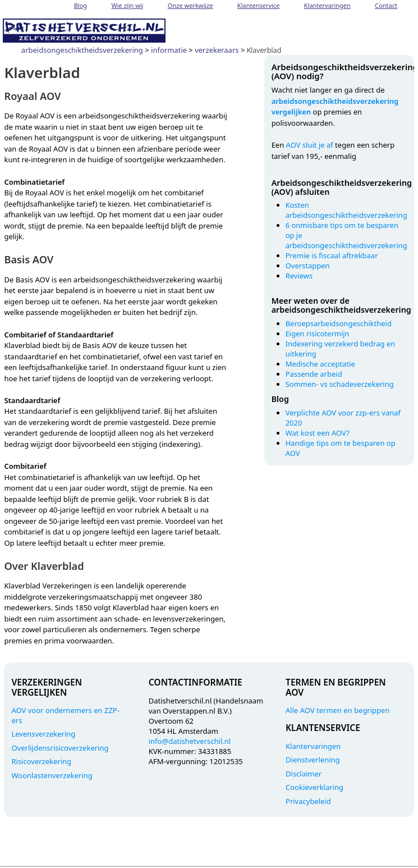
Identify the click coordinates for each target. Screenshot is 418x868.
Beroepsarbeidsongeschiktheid (339, 323)
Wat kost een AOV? (318, 433)
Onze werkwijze (190, 5)
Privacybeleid (308, 801)
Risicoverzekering (41, 761)
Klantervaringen (327, 5)
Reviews (299, 276)
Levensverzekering (43, 734)
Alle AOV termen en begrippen (337, 710)
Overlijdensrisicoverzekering (60, 748)
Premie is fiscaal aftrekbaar (332, 255)
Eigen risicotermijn (318, 334)
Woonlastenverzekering (52, 775)
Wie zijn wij (128, 5)
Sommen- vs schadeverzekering (340, 384)
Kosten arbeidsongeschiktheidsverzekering (346, 210)
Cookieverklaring (314, 787)
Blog (81, 5)
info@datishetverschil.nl (190, 741)
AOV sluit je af (310, 145)
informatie (169, 50)
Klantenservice (259, 5)
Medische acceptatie (320, 364)
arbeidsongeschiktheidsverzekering (82, 50)
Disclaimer (304, 774)
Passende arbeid (314, 374)
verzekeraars (217, 50)
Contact (386, 5)
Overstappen (308, 266)
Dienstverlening (313, 760)
